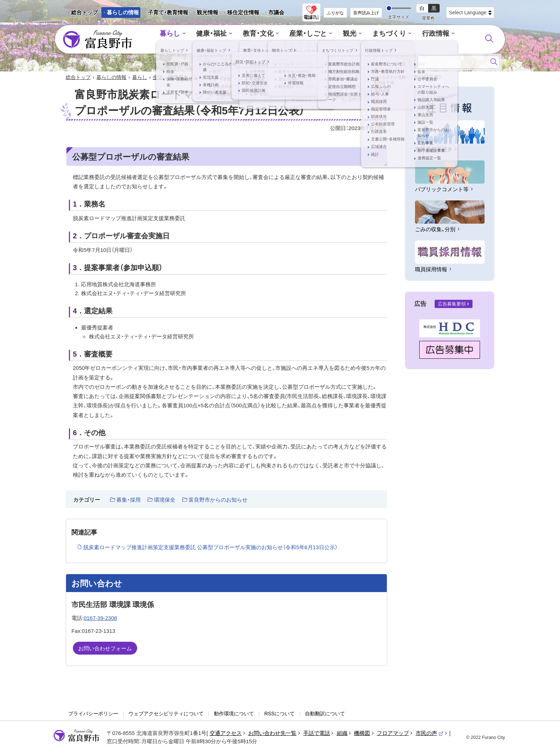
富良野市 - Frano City (97, 40)
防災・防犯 (447, 39)
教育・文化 (240, 39)
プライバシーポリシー (93, 714)
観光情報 (205, 14)
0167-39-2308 (100, 619)
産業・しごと (286, 39)
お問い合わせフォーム (105, 649)
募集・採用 (129, 500)
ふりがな (335, 13)
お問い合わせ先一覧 (272, 734)
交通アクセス (226, 734)
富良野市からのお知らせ (218, 500)
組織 (342, 734)
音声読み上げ (366, 13)
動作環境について (234, 714)
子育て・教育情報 (168, 12)
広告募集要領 (452, 305)
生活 (158, 78)
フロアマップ (393, 734)
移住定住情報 (241, 14)
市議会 (276, 12)
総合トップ (84, 12)
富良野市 (76, 736)
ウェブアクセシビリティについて (166, 714)
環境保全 (178, 78)
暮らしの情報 (123, 12)
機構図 (362, 734)
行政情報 (405, 39)
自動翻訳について (325, 714)
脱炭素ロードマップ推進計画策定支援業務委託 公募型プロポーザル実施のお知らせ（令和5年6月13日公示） (210, 548)
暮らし (158, 39)
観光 (325, 39)
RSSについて (279, 714)
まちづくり (362, 39)
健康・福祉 (197, 39)
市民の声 (430, 734)
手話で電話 (317, 734)
